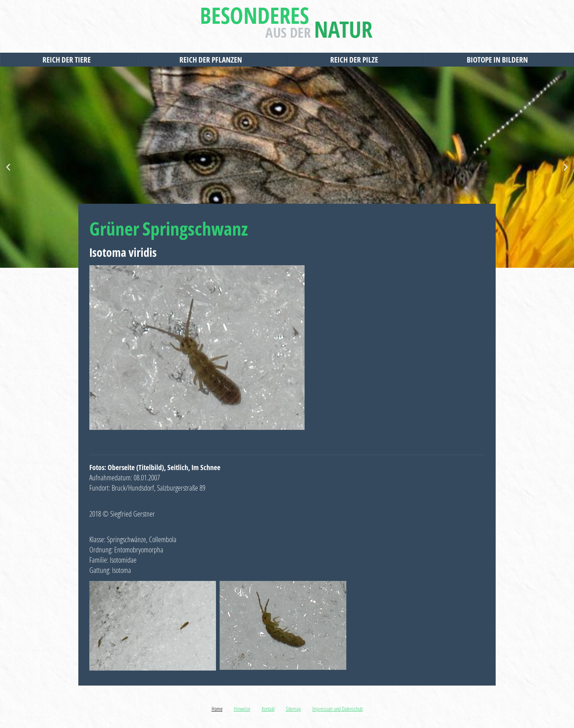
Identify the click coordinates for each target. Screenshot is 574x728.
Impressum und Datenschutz (338, 709)
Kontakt (268, 709)
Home (217, 709)
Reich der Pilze (356, 60)
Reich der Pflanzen (213, 60)
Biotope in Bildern (499, 60)
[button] (8, 167)
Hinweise (242, 709)
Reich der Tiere (68, 60)
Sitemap (293, 709)
